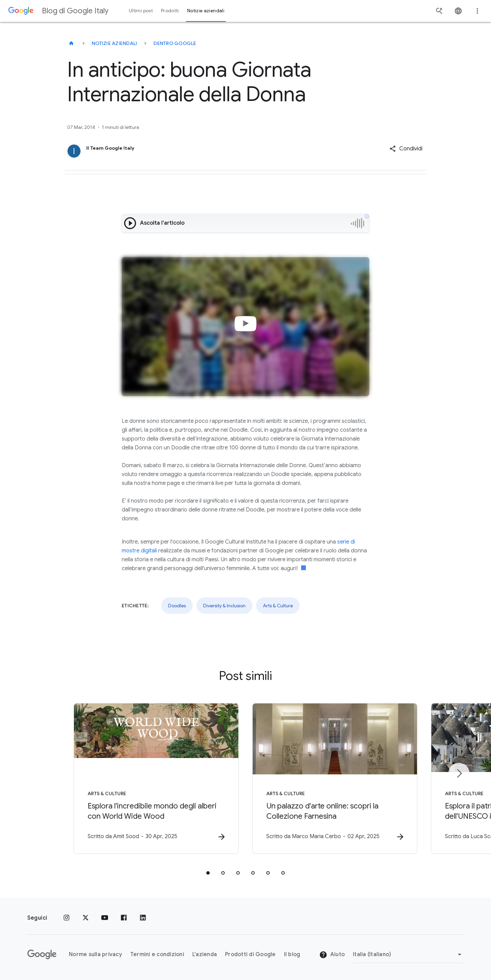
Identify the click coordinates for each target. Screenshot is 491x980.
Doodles (177, 606)
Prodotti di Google (250, 954)
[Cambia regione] (408, 954)
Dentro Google (175, 43)
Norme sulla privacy (95, 954)
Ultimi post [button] (141, 11)
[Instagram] (66, 918)
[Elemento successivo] (459, 773)
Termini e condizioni (157, 954)
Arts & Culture (278, 606)
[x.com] (86, 918)
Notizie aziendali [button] (206, 11)
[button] (406, 149)
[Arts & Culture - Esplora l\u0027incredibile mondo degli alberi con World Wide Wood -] (156, 778)
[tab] (208, 873)
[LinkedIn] (143, 918)
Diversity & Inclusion (224, 606)
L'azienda (205, 954)
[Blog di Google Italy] (71, 43)
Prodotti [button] (170, 11)
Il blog (292, 954)
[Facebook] (124, 918)
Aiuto (332, 955)
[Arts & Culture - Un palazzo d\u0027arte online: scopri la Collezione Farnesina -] (335, 778)
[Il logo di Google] (42, 954)
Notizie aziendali (114, 43)
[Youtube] (105, 918)
